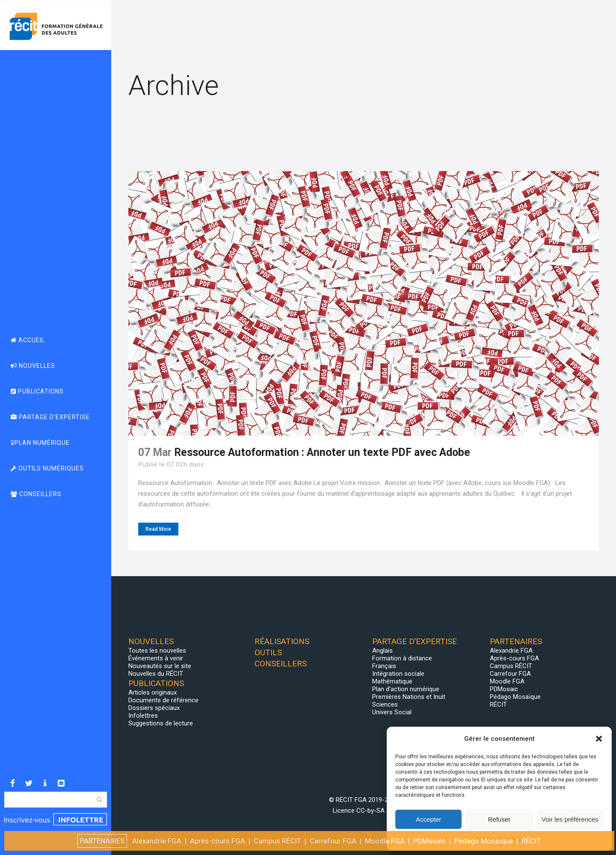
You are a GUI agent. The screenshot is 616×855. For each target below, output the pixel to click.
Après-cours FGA (514, 658)
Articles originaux (153, 692)
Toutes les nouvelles (157, 651)
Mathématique (392, 681)
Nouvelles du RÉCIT (156, 674)
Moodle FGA (507, 681)
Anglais (382, 651)
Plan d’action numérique (406, 689)
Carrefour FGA (510, 674)
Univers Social (392, 712)
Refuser (499, 819)
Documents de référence (163, 700)
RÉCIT (498, 704)
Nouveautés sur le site (160, 666)
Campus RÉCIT (511, 666)
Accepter (428, 819)
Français (384, 666)
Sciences (385, 704)
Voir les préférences (570, 819)
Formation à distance (402, 658)
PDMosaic (504, 689)
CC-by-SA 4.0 (375, 811)
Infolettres (143, 716)
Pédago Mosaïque (515, 697)
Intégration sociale (398, 674)
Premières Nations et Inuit (409, 697)
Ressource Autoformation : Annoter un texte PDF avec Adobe (322, 452)
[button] (599, 739)
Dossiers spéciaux (154, 708)
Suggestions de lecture (161, 723)
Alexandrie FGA (511, 651)
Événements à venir (156, 658)
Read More (158, 529)
